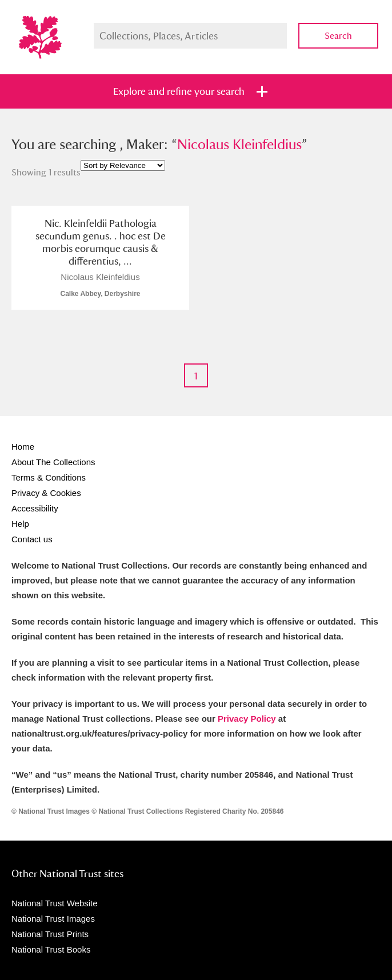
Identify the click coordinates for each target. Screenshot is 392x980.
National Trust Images (53, 919)
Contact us (32, 539)
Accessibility (35, 508)
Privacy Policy (247, 719)
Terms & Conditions (49, 477)
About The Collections (53, 462)
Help (20, 524)
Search (338, 36)
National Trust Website (55, 903)
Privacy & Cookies (46, 493)
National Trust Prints (50, 934)
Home (23, 447)
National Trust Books (51, 949)
